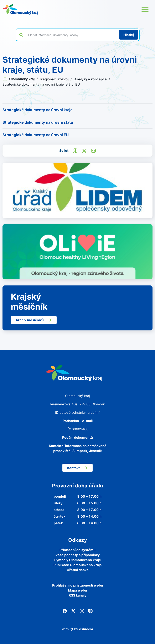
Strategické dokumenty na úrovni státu (38, 122)
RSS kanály (77, 595)
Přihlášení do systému (77, 550)
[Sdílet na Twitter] (84, 150)
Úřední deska (78, 570)
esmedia (86, 629)
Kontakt (77, 468)
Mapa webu (77, 590)
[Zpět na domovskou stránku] (20, 9)
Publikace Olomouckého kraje (78, 565)
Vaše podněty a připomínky (77, 555)
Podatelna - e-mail (78, 421)
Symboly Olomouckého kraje (78, 560)
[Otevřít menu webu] (145, 9)
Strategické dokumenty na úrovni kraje (38, 110)
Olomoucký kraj (19, 79)
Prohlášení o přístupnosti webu (78, 585)
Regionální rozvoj (55, 79)
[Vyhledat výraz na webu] (71, 35)
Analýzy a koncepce (91, 79)
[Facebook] (65, 611)
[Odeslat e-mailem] (93, 150)
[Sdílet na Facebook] (75, 150)
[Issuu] (90, 611)
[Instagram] (82, 611)
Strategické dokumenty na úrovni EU (36, 135)
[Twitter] (73, 611)
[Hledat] (129, 35)
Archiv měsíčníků (34, 320)
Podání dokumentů (77, 437)
